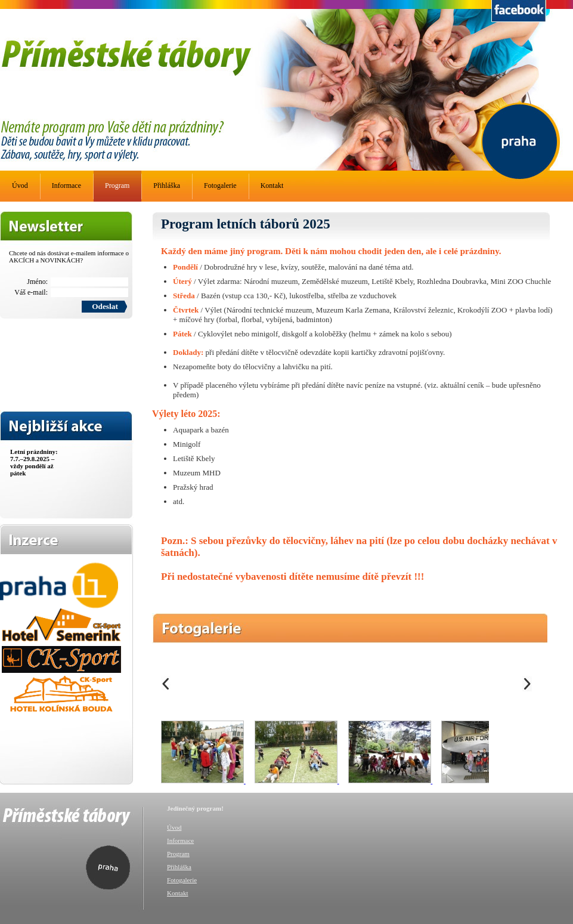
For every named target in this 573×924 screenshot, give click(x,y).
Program (117, 186)
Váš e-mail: (31, 292)
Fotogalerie (220, 186)
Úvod (20, 186)
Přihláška (167, 186)
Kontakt (272, 186)
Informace (66, 186)
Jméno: (37, 282)
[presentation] (49, 356)
